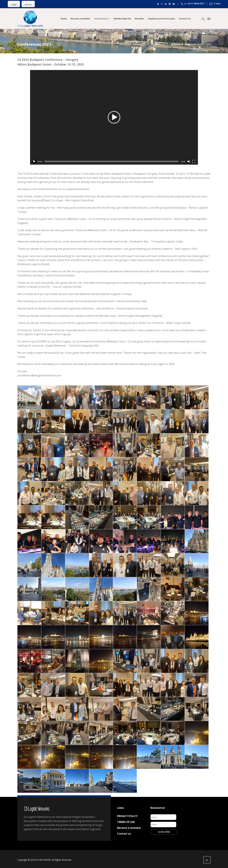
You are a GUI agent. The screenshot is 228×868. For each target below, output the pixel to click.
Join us (28, 5)
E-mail (217, 4)
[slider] (112, 161)
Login (14, 5)
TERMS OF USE (126, 822)
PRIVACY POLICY (127, 816)
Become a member (129, 828)
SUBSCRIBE (164, 832)
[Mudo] (189, 161)
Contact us (124, 834)
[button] (114, 117)
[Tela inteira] (194, 161)
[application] (114, 117)
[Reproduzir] (34, 161)
